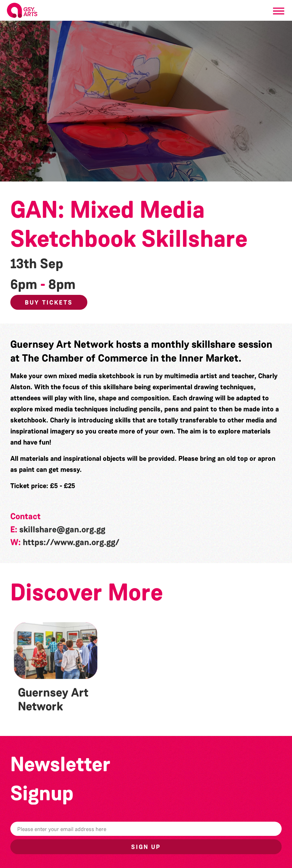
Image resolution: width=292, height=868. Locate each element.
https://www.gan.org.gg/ (71, 542)
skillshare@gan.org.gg (62, 530)
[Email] (146, 829)
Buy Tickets (49, 302)
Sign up (146, 847)
